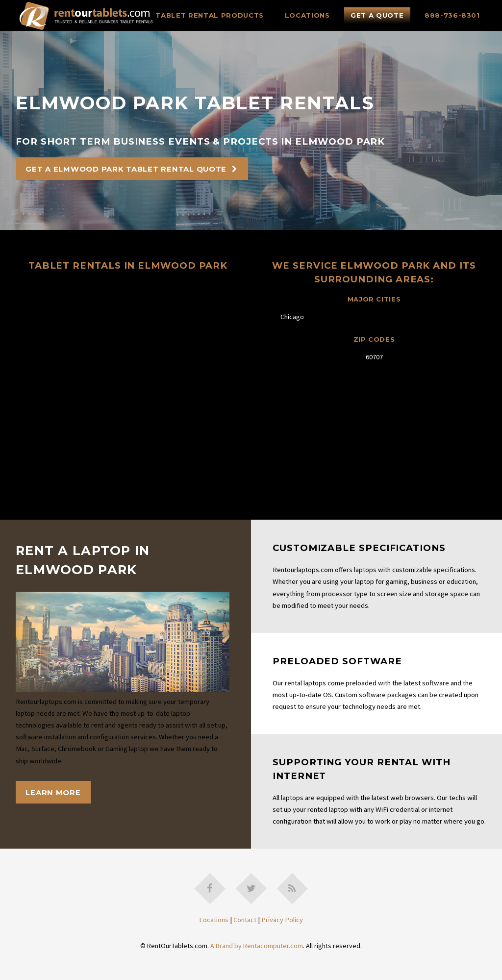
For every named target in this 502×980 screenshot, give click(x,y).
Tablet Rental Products (210, 15)
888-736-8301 (452, 15)
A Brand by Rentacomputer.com (257, 946)
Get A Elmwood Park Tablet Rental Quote (126, 169)
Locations (307, 15)
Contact (245, 920)
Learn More (53, 793)
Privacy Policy (282, 920)
